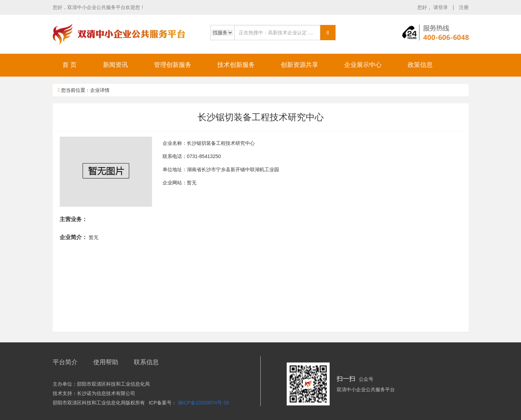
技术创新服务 (236, 65)
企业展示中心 (363, 65)
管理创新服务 (173, 65)
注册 (464, 7)
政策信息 (420, 65)
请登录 (441, 7)
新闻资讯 (115, 65)
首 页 (70, 65)
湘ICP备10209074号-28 (203, 403)
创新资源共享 (299, 65)
